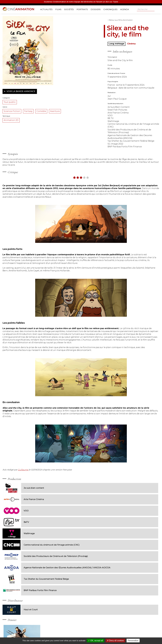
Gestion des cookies (115, 636)
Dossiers (97, 9)
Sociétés (70, 9)
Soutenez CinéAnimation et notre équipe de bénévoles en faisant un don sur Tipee (81, 2)
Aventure (28, 116)
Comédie (61, 110)
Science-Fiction (32, 110)
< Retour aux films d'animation (89, 19)
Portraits (83, 9)
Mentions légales (131, 636)
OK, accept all (95, 641)
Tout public (30, 101)
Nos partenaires (54, 636)
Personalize (133, 641)
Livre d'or (78, 636)
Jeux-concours (90, 636)
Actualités (47, 9)
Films (59, 9)
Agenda (125, 9)
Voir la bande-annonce (40, 90)
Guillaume (43, 483)
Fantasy (48, 110)
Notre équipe (40, 636)
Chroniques (111, 9)
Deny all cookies (115, 641)
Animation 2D (31, 125)
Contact (101, 636)
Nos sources (67, 636)
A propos (29, 636)
